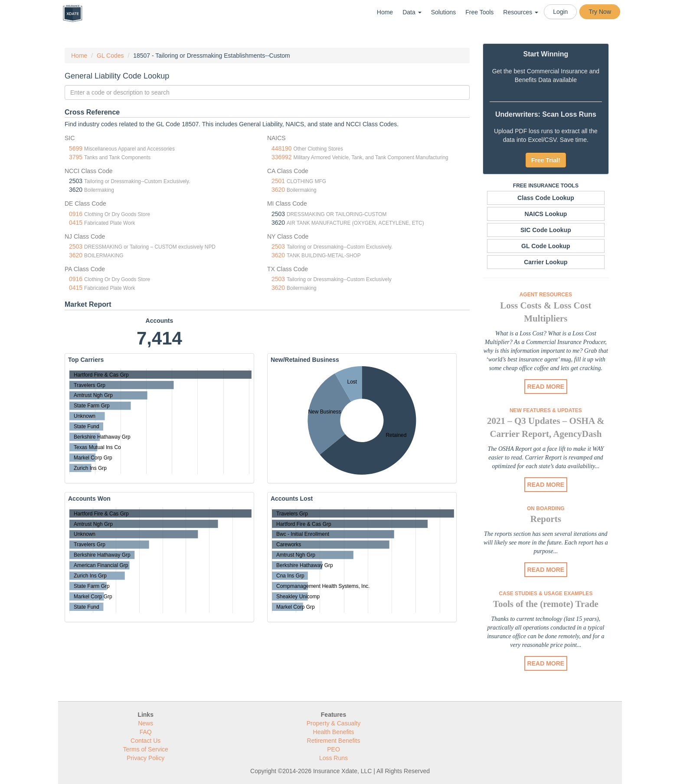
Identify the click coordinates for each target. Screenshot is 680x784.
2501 (278, 181)
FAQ (146, 732)
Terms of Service (146, 749)
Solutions (444, 12)
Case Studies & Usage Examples (546, 594)
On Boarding (546, 508)
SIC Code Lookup (546, 230)
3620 (278, 190)
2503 (76, 246)
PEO (333, 749)
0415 (76, 223)
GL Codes (110, 56)
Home (385, 12)
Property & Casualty (334, 723)
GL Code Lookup (546, 246)
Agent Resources (546, 295)
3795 (76, 157)
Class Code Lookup (546, 198)
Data (412, 12)
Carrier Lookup (546, 262)
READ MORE (546, 387)
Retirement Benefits (334, 741)
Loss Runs (333, 758)
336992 (282, 157)
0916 (76, 214)
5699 (76, 148)
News (145, 723)
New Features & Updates (546, 410)
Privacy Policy (145, 758)
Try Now (600, 12)
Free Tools (479, 12)
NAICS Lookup (546, 214)
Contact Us (145, 741)
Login (560, 12)
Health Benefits (334, 732)
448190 (282, 148)
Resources (521, 12)
